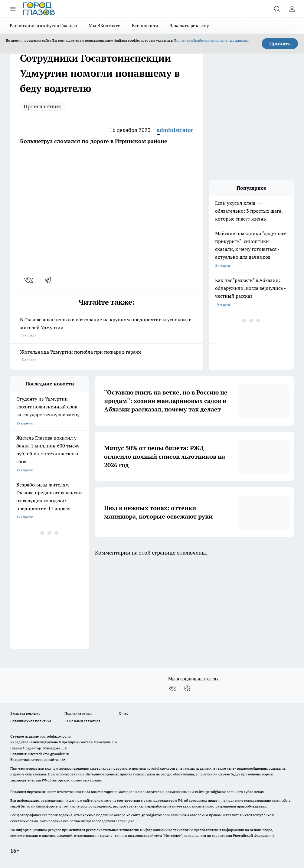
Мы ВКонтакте (105, 26)
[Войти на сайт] (292, 9)
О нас (124, 713)
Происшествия (42, 106)
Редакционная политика (31, 721)
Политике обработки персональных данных (211, 40)
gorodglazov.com (161, 768)
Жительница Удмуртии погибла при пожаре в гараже (107, 356)
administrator (175, 130)
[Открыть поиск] (277, 9)
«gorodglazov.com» (56, 736)
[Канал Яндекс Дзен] (187, 689)
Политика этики (78, 713)
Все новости (145, 26)
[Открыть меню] (13, 9)
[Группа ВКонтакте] (172, 689)
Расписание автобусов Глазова (43, 26)
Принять (280, 44)
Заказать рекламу (189, 26)
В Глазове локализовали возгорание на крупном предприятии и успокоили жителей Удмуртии (107, 328)
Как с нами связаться (82, 721)
